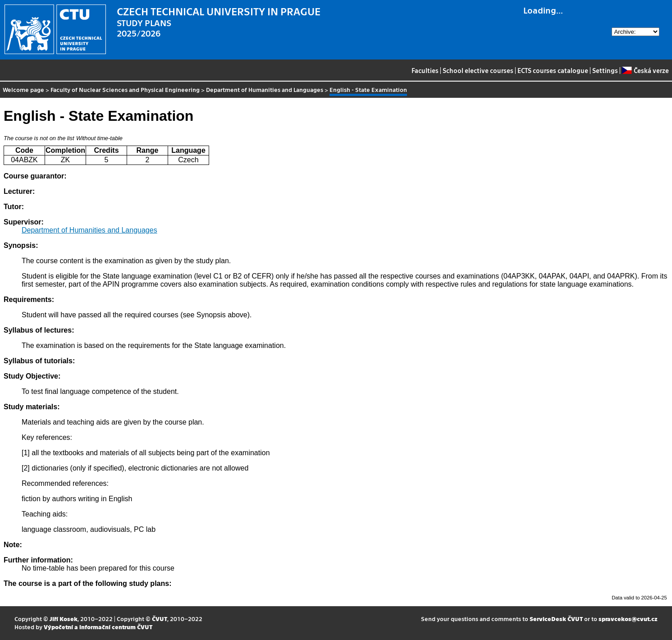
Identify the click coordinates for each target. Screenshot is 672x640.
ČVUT (160, 619)
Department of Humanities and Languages (265, 89)
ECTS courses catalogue (553, 70)
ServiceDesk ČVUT (556, 619)
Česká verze (645, 70)
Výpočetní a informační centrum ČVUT (98, 627)
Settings (605, 70)
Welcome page (23, 89)
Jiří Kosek (64, 619)
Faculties (425, 70)
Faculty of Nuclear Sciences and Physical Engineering (125, 89)
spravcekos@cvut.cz (628, 619)
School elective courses (478, 70)
